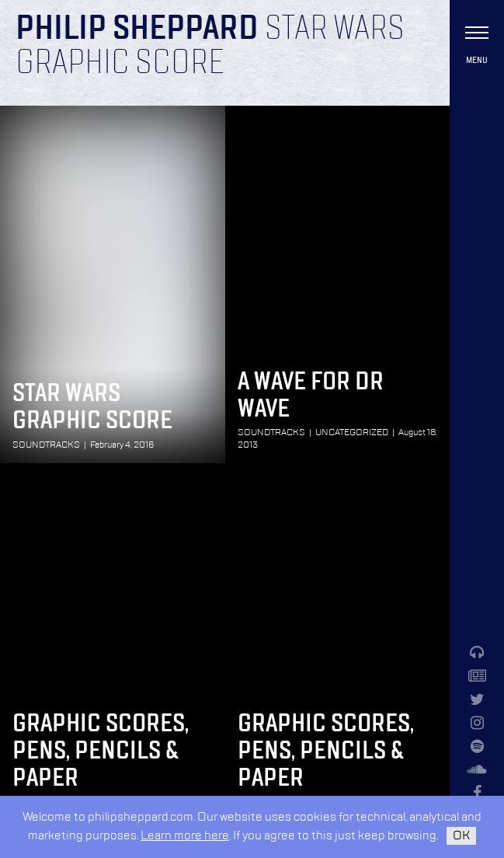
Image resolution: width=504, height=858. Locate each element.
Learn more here (185, 836)
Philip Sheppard (137, 30)
